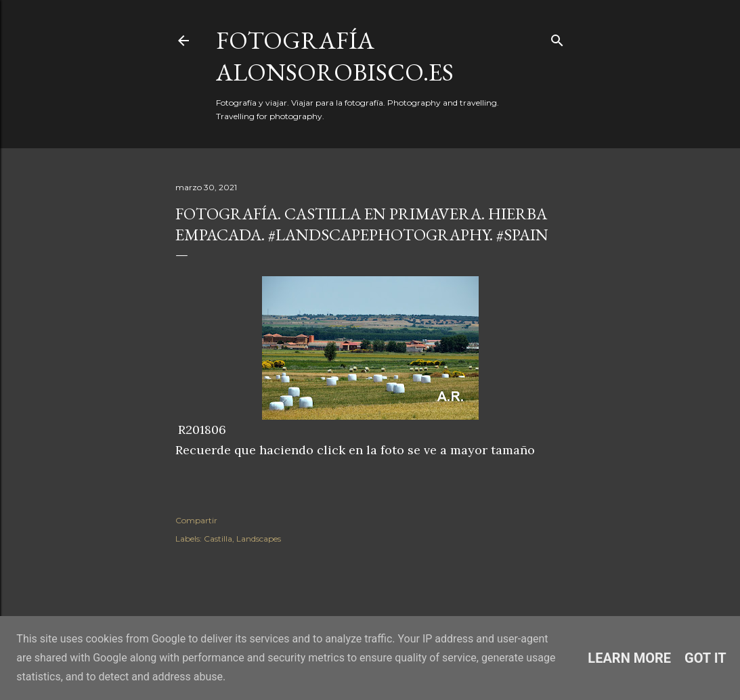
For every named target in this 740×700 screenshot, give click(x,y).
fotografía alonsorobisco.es (335, 56)
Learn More (629, 658)
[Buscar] (557, 38)
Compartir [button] (196, 520)
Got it (705, 658)
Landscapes (259, 539)
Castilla (218, 539)
